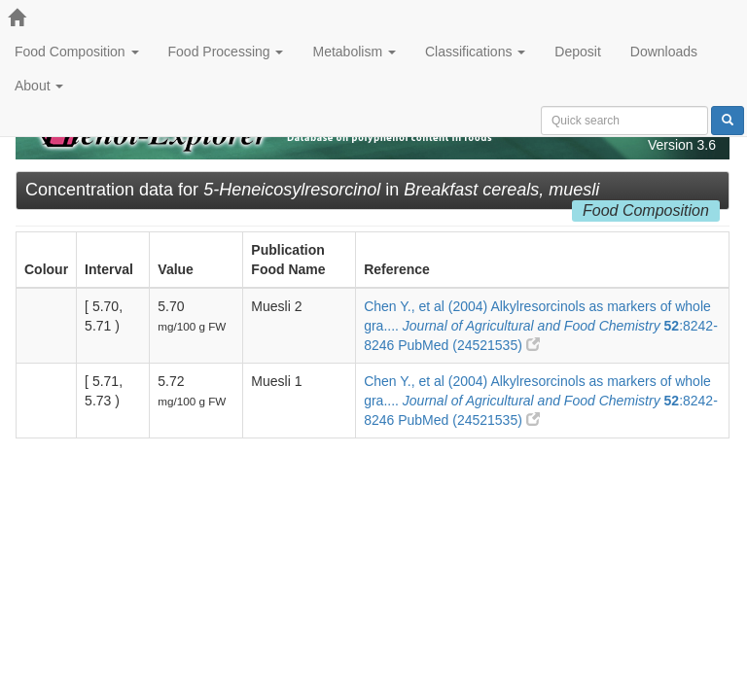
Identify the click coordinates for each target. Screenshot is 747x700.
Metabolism (354, 52)
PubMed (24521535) (469, 345)
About (39, 86)
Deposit (577, 52)
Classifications (475, 52)
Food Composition (77, 52)
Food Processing (226, 52)
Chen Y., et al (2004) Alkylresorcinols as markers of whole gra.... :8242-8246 (541, 326)
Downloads (664, 52)
